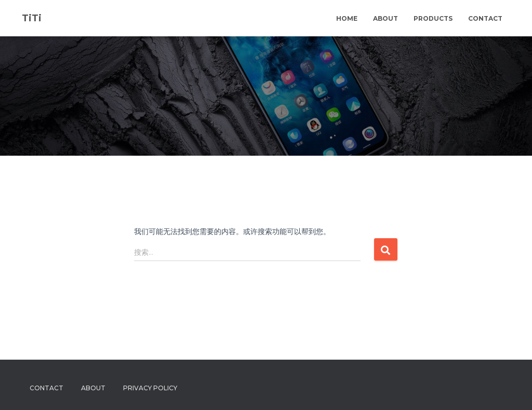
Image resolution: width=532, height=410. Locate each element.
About (385, 18)
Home (347, 18)
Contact (485, 18)
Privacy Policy (150, 388)
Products (433, 18)
